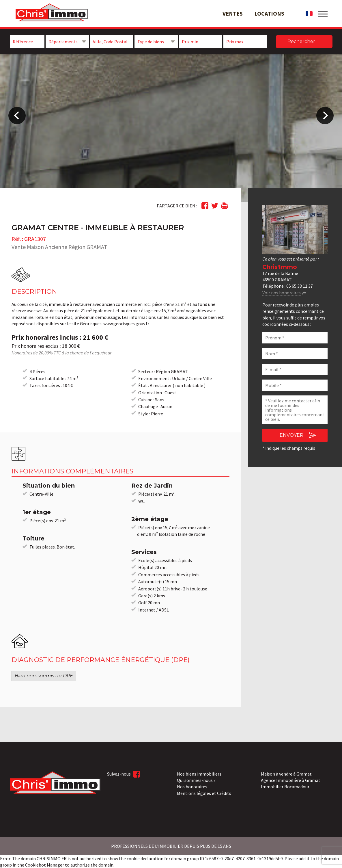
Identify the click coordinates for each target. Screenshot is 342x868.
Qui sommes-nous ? (196, 780)
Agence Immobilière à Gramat (291, 780)
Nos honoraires (192, 787)
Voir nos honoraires (282, 293)
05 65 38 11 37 (300, 286)
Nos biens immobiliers (199, 774)
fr (309, 14)
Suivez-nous (124, 774)
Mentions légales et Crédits (204, 793)
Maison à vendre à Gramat (286, 774)
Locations (269, 13)
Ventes (233, 13)
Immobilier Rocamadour (285, 787)
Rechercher (301, 41)
